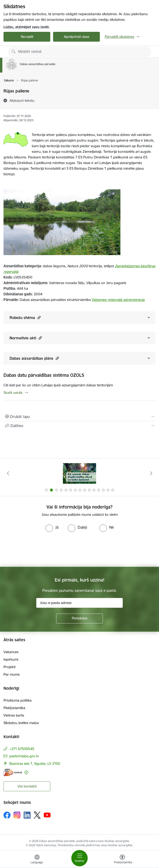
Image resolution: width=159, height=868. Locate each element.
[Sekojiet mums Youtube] (47, 815)
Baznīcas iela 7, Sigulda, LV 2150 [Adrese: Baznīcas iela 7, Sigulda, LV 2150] (35, 764)
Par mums (12, 674)
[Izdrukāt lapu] (79, 417)
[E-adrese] (13, 772)
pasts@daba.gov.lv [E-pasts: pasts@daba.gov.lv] (24, 756)
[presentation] (39, 549)
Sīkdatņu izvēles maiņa (21, 723)
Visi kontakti (27, 786)
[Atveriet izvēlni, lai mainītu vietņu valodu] (37, 860)
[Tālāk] (151, 473)
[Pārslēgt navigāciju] (79, 858)
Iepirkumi (11, 659)
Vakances (11, 652)
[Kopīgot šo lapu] (79, 426)
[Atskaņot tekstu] (22, 100)
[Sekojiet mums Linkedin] (27, 815)
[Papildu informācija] (26, 772)
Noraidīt (27, 37)
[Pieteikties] (79, 619)
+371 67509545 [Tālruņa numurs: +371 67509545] (22, 749)
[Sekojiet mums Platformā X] (37, 815)
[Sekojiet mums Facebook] (7, 815)
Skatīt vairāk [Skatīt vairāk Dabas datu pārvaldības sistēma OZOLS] (13, 393)
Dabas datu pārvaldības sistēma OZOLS (44, 375)
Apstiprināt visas (77, 37)
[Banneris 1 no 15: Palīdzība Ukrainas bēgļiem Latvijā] (79, 473)
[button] (38, 317)
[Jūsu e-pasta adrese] (79, 603)
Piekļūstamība (14, 708)
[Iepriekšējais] (8, 473)
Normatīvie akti (26, 338)
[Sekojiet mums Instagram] (17, 815)
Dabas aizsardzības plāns (34, 358)
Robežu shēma (25, 317)
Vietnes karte (14, 715)
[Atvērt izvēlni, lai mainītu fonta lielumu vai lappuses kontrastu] (122, 860)
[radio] (52, 527)
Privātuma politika (18, 700)
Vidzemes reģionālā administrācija (118, 300)
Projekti (9, 667)
